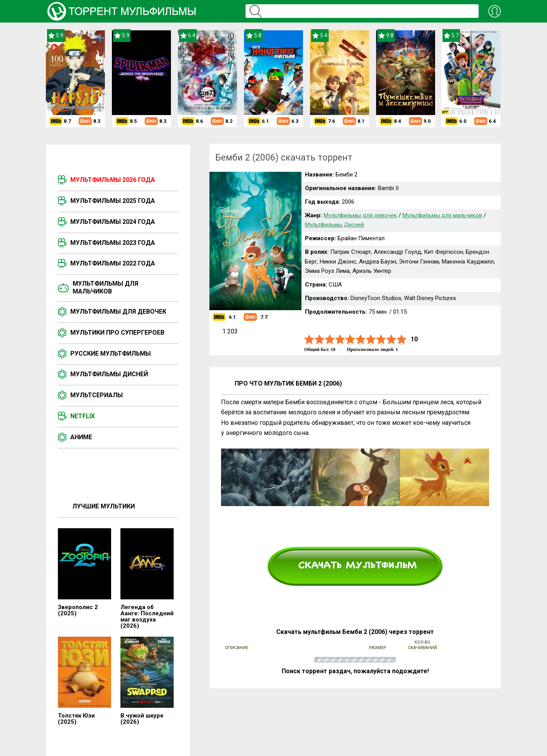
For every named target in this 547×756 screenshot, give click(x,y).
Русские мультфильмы (111, 354)
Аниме (81, 437)
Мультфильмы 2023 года (113, 243)
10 (402, 340)
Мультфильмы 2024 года (113, 222)
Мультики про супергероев (117, 333)
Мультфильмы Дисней (109, 374)
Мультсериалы (97, 395)
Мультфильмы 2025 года (113, 201)
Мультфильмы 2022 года (113, 263)
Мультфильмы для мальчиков (105, 287)
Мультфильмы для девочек (118, 312)
